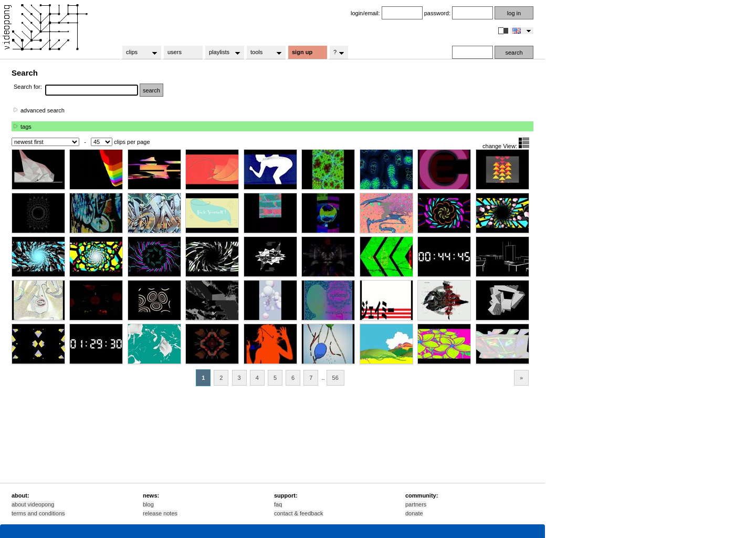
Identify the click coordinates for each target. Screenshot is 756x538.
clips (138, 53)
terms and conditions (38, 513)
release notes (160, 513)
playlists (221, 53)
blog (148, 504)
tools (263, 53)
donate (414, 513)
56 (335, 378)
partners (416, 504)
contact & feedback (299, 513)
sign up (302, 52)
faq (278, 504)
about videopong (33, 504)
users (175, 52)
